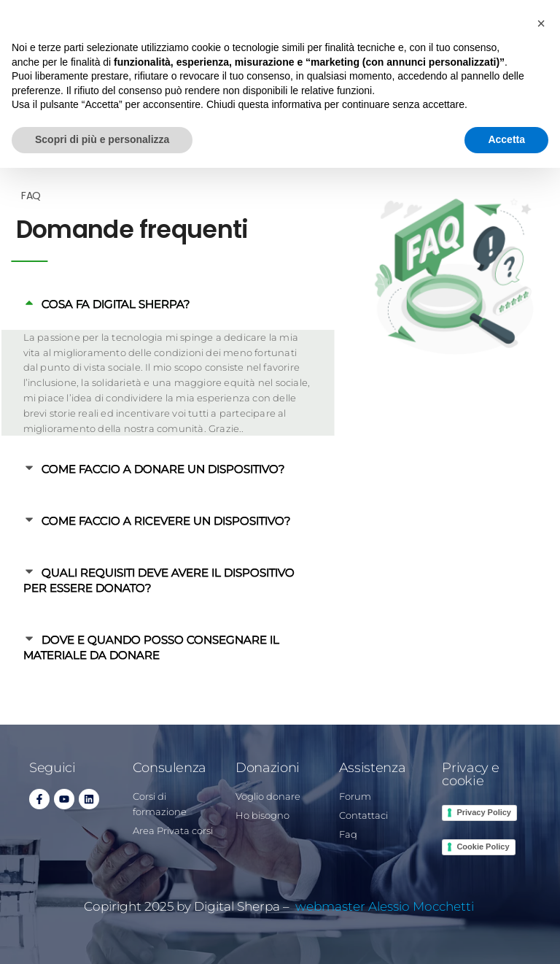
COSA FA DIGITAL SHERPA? (89, 304)
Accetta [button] (506, 139)
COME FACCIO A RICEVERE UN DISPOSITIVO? (139, 521)
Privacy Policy (484, 812)
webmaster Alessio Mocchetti (386, 906)
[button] (541, 23)
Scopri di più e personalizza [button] (102, 139)
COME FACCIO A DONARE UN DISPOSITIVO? (136, 469)
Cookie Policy (483, 847)
